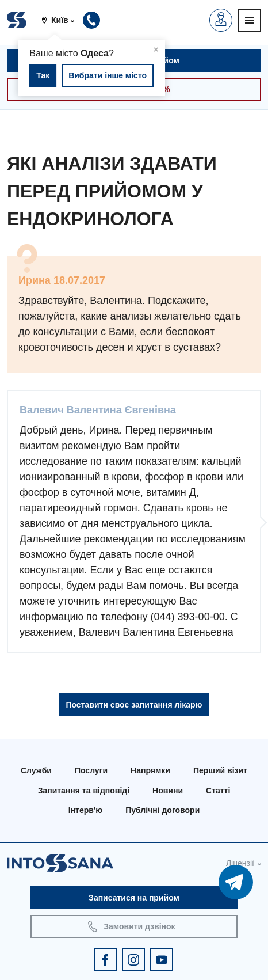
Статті (218, 791)
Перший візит (220, 770)
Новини (168, 791)
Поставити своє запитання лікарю (134, 705)
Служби (36, 770)
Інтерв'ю (85, 810)
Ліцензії (240, 863)
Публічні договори (162, 810)
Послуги (91, 770)
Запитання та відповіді (84, 791)
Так (43, 75)
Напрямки (150, 770)
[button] (62, 20)
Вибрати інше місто (108, 75)
